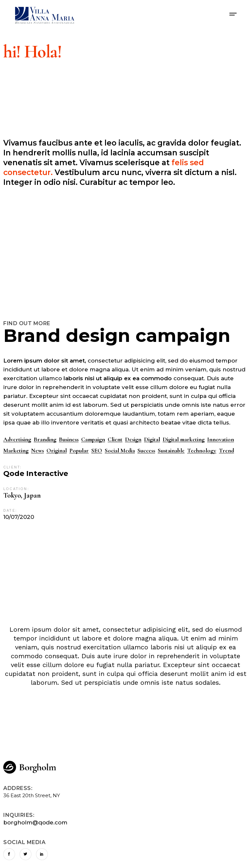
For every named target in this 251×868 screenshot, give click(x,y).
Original (57, 451)
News (37, 451)
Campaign (93, 439)
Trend (226, 451)
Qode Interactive (36, 474)
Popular (79, 451)
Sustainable (171, 451)
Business (69, 439)
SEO (97, 451)
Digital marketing (184, 439)
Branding (45, 439)
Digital (152, 439)
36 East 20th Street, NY (32, 795)
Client (115, 439)
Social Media (120, 451)
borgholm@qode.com (35, 822)
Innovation (221, 439)
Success (146, 451)
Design (133, 439)
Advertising (17, 439)
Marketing (16, 451)
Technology (202, 451)
